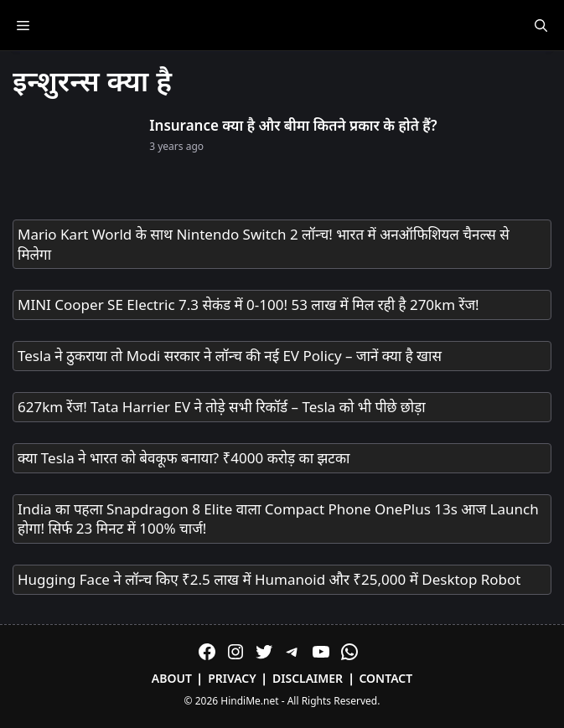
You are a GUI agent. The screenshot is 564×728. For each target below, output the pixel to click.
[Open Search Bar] (541, 25)
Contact (385, 678)
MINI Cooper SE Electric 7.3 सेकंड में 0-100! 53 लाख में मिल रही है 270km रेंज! (248, 305)
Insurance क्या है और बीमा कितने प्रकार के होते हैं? (293, 125)
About (172, 678)
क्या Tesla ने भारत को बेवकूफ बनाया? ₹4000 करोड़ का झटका (184, 458)
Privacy (232, 678)
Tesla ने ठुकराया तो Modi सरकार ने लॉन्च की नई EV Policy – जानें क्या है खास (230, 356)
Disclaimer (308, 678)
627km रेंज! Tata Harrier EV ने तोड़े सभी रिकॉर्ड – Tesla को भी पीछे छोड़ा (222, 407)
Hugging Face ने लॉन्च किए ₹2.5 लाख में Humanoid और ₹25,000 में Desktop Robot (269, 579)
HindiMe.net (249, 701)
